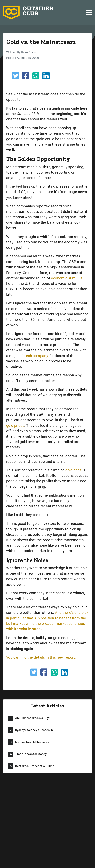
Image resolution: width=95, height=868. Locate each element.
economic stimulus (67, 278)
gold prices (15, 425)
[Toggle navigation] (89, 13)
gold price (73, 470)
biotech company (34, 356)
